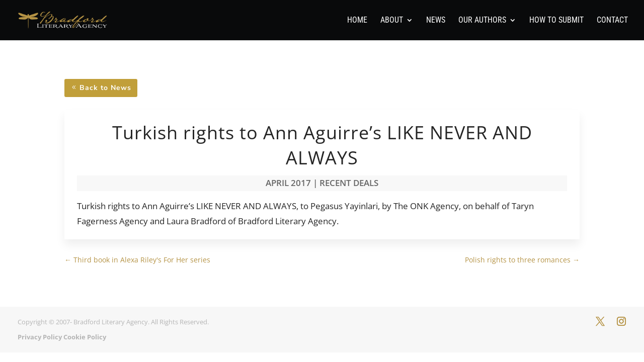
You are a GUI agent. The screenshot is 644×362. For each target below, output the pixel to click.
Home (357, 21)
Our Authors (482, 21)
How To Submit (556, 21)
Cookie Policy (85, 337)
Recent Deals (349, 183)
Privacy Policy (40, 337)
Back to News (105, 88)
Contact (612, 21)
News (436, 21)
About (392, 21)
